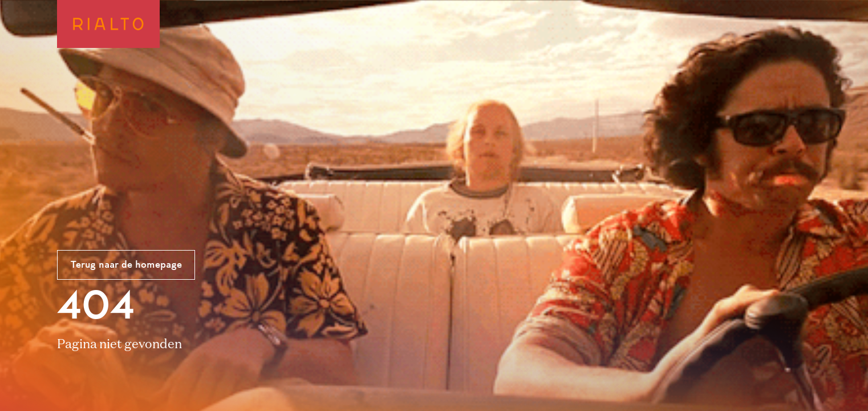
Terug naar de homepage (126, 265)
